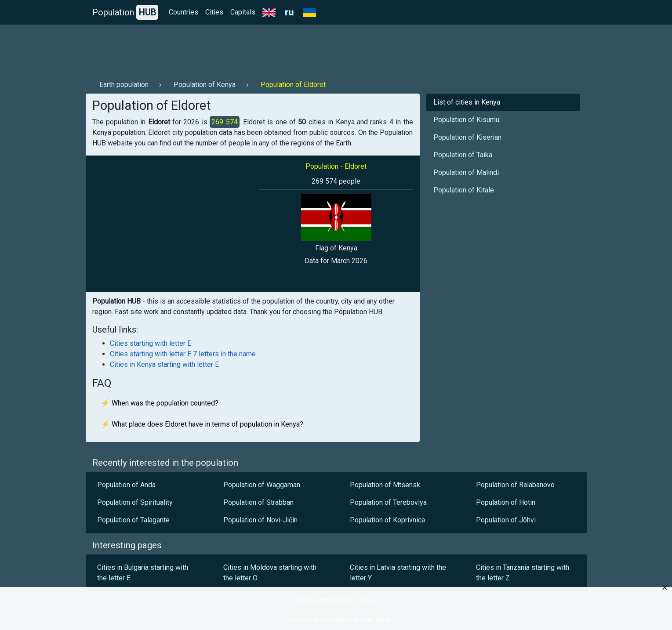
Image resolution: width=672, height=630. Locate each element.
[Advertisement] (246, 49)
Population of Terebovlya (388, 502)
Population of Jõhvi (506, 520)
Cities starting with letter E (151, 343)
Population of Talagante (133, 520)
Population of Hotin (506, 502)
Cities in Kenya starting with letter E (164, 364)
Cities (214, 12)
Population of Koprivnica (387, 520)
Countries (183, 12)
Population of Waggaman (262, 485)
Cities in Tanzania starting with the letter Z (523, 573)
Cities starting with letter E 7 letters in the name (183, 354)
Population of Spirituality (135, 502)
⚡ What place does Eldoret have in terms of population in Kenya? (202, 424)
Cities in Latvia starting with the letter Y (398, 573)
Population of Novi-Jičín (260, 520)
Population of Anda (126, 485)
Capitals (243, 12)
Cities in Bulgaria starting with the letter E (143, 573)
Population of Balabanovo (515, 485)
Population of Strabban (258, 502)
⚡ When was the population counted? (160, 403)
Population (125, 12)
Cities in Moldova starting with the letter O (270, 573)
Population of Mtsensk (385, 485)
